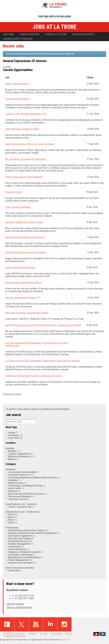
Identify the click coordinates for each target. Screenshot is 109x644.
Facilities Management (21, 544)
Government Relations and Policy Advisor (26, 252)
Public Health (16, 488)
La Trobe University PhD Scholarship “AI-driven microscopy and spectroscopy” (36, 344)
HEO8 (12, 523)
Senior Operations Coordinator (20, 267)
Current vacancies (30, 34)
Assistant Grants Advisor (17, 99)
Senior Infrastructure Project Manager (24, 177)
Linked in (50, 624)
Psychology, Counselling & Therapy (27, 486)
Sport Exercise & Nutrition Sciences (27, 494)
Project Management (20, 560)
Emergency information (14, 634)
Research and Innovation (22, 563)
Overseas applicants (83, 34)
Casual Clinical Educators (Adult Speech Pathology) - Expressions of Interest (43, 325)
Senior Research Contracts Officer (22, 129)
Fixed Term (15, 438)
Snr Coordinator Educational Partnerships (26, 159)
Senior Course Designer (17, 84)
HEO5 (12, 517)
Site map (44, 634)
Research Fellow (13, 192)
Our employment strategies (18, 39)
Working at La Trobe (56, 34)
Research (14, 491)
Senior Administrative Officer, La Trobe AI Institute (30, 144)
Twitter (21, 624)
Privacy (69, 634)
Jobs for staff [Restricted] (19, 607)
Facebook (7, 624)
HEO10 (13, 515)
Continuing (15, 435)
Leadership (15, 570)
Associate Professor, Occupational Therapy (27, 313)
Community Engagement (22, 536)
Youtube (36, 624)
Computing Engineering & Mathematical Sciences (34, 478)
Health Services (17, 483)
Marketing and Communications (25, 557)
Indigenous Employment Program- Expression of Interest (33, 376)
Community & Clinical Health (23, 472)
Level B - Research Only (21, 507)
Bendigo (14, 451)
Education (15, 480)
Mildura (13, 459)
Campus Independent (20, 454)
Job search (13, 415)
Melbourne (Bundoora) (21, 456)
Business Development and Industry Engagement (34, 533)
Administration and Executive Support (28, 530)
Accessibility (56, 634)
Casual (13, 433)
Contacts (32, 634)
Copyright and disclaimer (15, 636)
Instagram (64, 624)
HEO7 (12, 520)
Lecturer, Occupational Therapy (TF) (23, 298)
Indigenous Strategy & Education (26, 552)
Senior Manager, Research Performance (25, 237)
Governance (16, 547)
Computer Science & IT (21, 475)
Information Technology (22, 555)
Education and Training (21, 538)
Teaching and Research (21, 496)
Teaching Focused (19, 499)
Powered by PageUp (12, 394)
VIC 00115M (65, 640)
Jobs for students (15, 604)
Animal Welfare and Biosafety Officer (23, 282)
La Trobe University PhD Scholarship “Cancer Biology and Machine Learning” (43, 361)
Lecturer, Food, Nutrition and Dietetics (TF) (26, 114)
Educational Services (20, 541)
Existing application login (54, 16)
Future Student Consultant (18, 207)
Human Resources (19, 549)
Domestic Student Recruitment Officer (24, 222)
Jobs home (8, 34)
